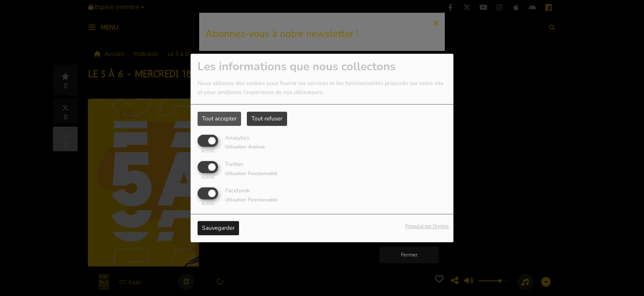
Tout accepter (219, 119)
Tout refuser (267, 119)
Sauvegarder (218, 228)
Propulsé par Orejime (427, 227)
